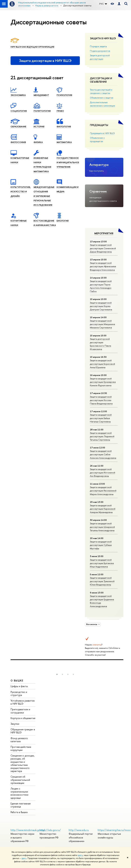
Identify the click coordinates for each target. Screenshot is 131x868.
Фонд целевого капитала (19, 740)
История (39, 127)
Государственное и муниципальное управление (68, 162)
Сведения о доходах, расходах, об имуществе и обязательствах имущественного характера (23, 763)
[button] (57, 674)
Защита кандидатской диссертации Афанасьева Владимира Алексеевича (103, 266)
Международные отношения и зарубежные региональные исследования (44, 196)
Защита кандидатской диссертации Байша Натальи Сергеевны (101, 418)
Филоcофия (18, 142)
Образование (18, 127)
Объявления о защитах (102, 98)
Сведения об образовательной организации (20, 780)
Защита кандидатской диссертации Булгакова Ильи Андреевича (102, 563)
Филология (64, 127)
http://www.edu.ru (79, 830)
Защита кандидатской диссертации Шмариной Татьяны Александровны (102, 527)
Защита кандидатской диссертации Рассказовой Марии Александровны (103, 491)
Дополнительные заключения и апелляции (102, 104)
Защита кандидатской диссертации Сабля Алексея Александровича (103, 454)
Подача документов (100, 51)
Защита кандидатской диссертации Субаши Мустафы (101, 545)
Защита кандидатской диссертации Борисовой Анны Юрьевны (102, 364)
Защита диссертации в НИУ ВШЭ (45, 61)
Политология (42, 111)
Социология (19, 111)
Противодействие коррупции (21, 748)
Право (60, 111)
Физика (38, 142)
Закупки (15, 724)
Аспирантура (99, 165)
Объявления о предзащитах (97, 139)
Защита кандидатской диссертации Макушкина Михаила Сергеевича (102, 324)
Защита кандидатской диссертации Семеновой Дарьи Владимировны (103, 248)
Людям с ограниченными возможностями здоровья (19, 793)
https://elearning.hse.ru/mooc (114, 830)
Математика (64, 142)
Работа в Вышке (19, 812)
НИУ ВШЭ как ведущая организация (32, 47)
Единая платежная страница (21, 805)
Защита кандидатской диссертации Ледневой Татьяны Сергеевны (102, 436)
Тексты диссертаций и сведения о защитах (101, 91)
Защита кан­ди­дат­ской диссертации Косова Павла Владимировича (101, 400)
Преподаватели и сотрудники (20, 711)
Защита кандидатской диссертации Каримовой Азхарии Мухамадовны (103, 509)
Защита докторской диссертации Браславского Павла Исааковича (100, 344)
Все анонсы (93, 624)
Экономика (18, 95)
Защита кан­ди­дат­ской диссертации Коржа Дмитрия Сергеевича (101, 306)
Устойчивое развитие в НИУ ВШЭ (23, 702)
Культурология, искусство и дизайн (21, 192)
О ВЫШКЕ (17, 681)
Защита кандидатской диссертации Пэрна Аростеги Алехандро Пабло (101, 286)
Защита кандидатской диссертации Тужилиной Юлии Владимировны (102, 581)
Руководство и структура (19, 693)
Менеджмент (41, 95)
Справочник (98, 191)
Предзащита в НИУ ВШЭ (102, 133)
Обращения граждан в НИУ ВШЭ (23, 731)
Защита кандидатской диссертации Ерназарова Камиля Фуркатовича (103, 382)
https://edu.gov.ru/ (50, 830)
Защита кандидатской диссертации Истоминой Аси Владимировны (103, 473)
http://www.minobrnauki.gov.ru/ (28, 830)
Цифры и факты (19, 686)
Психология (64, 95)
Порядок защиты (98, 46)
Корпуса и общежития (23, 718)
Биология (63, 221)
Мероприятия (104, 233)
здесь (80, 855)
